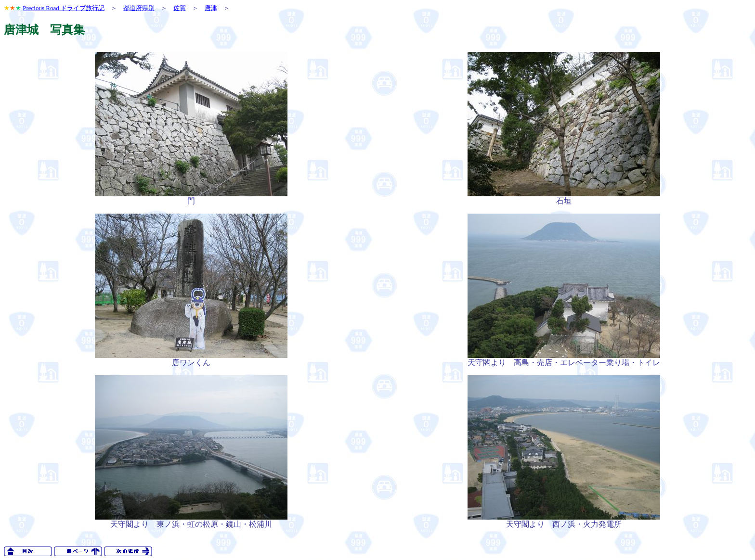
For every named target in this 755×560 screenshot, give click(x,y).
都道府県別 (139, 8)
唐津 (211, 8)
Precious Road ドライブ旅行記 (64, 8)
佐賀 (180, 8)
